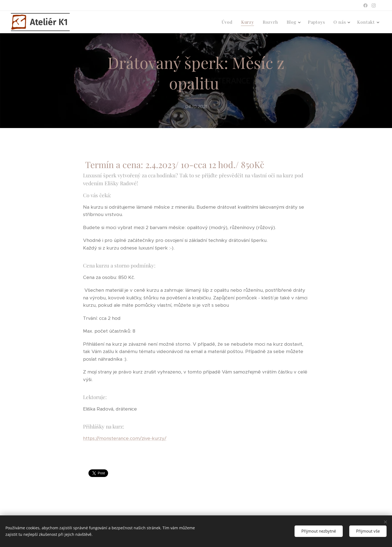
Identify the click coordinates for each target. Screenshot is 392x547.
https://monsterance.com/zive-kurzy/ (125, 438)
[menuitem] (229, 22)
